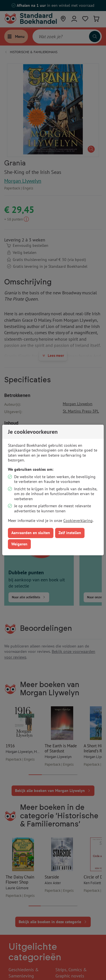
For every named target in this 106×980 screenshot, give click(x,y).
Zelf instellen (70, 533)
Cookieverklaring (78, 521)
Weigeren (19, 544)
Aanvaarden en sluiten (31, 533)
